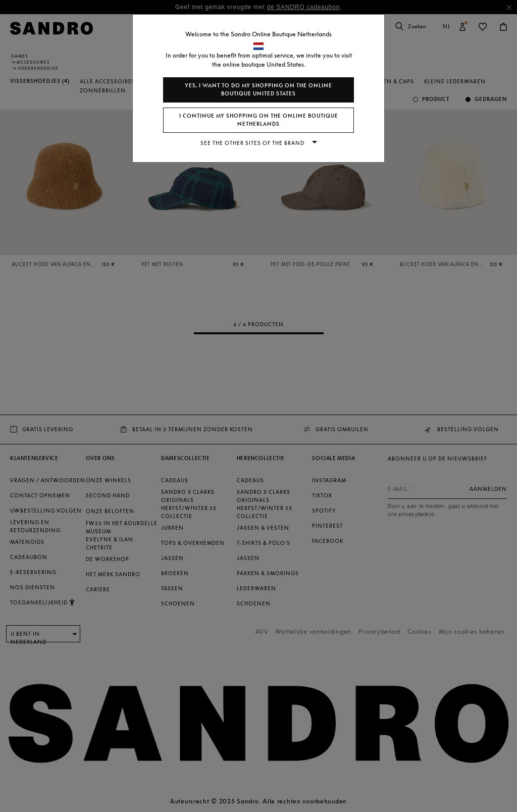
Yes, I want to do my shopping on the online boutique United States (258, 90)
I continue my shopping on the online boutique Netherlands (259, 120)
